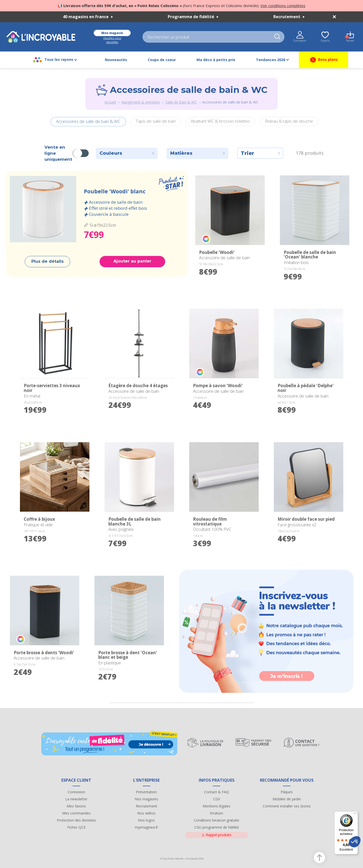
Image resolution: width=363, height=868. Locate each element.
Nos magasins (146, 799)
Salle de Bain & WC (181, 102)
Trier (260, 153)
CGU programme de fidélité (217, 827)
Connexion (76, 792)
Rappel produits (216, 835)
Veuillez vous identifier (112, 40)
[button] (355, 842)
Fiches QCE (76, 827)
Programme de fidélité (193, 17)
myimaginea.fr (147, 827)
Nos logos (146, 820)
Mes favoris (76, 806)
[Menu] (355, 814)
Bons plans (323, 60)
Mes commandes (76, 813)
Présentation (146, 792)
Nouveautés (116, 60)
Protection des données (76, 820)
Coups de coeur (162, 60)
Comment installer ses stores (287, 806)
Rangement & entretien (141, 102)
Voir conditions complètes (283, 6)
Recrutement (289, 17)
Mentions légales (216, 806)
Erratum (216, 813)
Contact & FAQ (216, 792)
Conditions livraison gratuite (216, 820)
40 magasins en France (88, 17)
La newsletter (76, 799)
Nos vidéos (146, 813)
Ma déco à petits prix (216, 60)
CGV (217, 799)
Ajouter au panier (132, 261)
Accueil (110, 102)
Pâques (287, 792)
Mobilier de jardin (287, 799)
